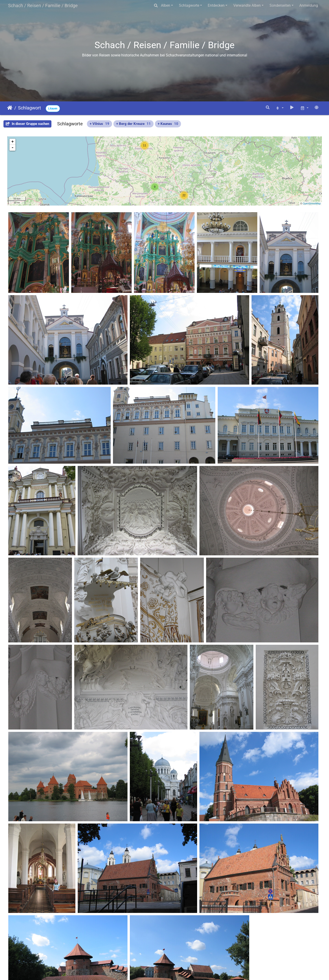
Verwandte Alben (247, 5)
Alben (166, 5)
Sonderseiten (280, 5)
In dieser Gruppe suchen (27, 124)
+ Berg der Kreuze (133, 124)
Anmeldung (309, 5)
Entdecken (216, 5)
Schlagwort (30, 108)
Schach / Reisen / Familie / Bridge (43, 6)
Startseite (10, 108)
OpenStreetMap (312, 203)
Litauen (53, 109)
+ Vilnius (99, 124)
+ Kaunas (168, 124)
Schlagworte (189, 5)
